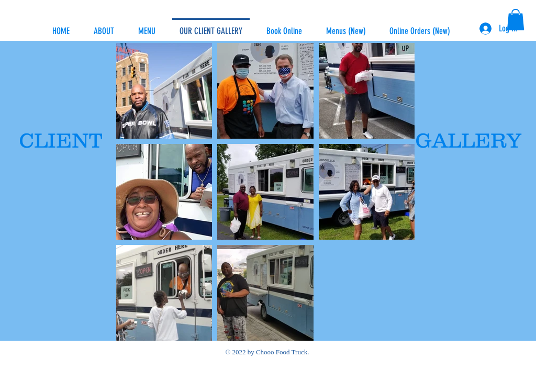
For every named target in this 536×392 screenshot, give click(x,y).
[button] (516, 20)
